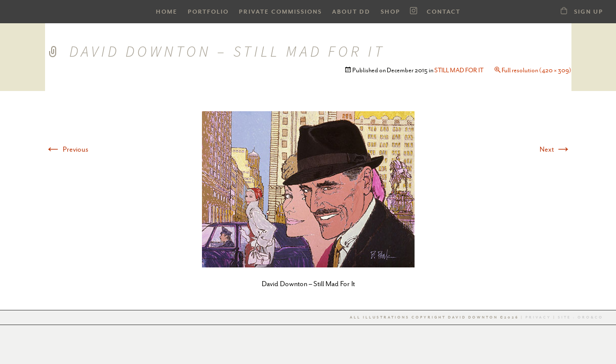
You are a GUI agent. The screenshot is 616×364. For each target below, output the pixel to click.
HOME (167, 12)
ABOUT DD (351, 12)
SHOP (391, 12)
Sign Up (589, 12)
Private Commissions (280, 12)
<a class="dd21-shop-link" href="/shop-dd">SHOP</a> (564, 10)
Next (556, 149)
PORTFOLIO (208, 12)
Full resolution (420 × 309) (537, 70)
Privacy (538, 317)
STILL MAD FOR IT (459, 70)
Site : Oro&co (580, 317)
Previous (67, 149)
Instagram (414, 11)
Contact (444, 12)
